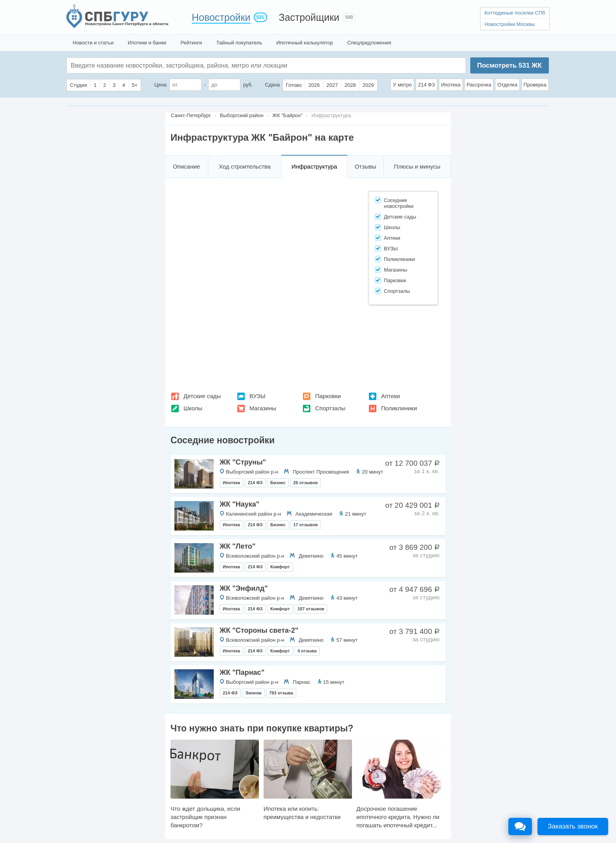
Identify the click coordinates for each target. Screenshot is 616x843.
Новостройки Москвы (510, 24)
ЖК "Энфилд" (244, 588)
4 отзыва (307, 651)
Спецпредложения (369, 43)
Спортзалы (330, 408)
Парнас (302, 682)
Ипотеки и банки (147, 43)
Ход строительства (245, 166)
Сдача (272, 85)
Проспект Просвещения (321, 472)
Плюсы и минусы (417, 166)
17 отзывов (306, 525)
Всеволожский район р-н (255, 556)
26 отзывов (306, 483)
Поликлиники (399, 408)
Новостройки (221, 17)
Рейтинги (191, 43)
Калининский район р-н (253, 514)
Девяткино (311, 556)
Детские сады (202, 396)
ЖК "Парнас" (242, 672)
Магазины (263, 408)
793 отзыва (281, 693)
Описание (186, 166)
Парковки (328, 396)
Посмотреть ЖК (509, 65)
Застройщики (309, 17)
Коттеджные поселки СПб (515, 13)
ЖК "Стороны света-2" (259, 630)
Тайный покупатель (239, 43)
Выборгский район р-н (252, 472)
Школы (193, 408)
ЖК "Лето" (237, 546)
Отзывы (366, 166)
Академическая (314, 514)
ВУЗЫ (258, 396)
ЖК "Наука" (239, 504)
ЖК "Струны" (243, 462)
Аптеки (390, 396)
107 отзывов (311, 609)
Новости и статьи (93, 43)
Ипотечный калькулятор (305, 43)
